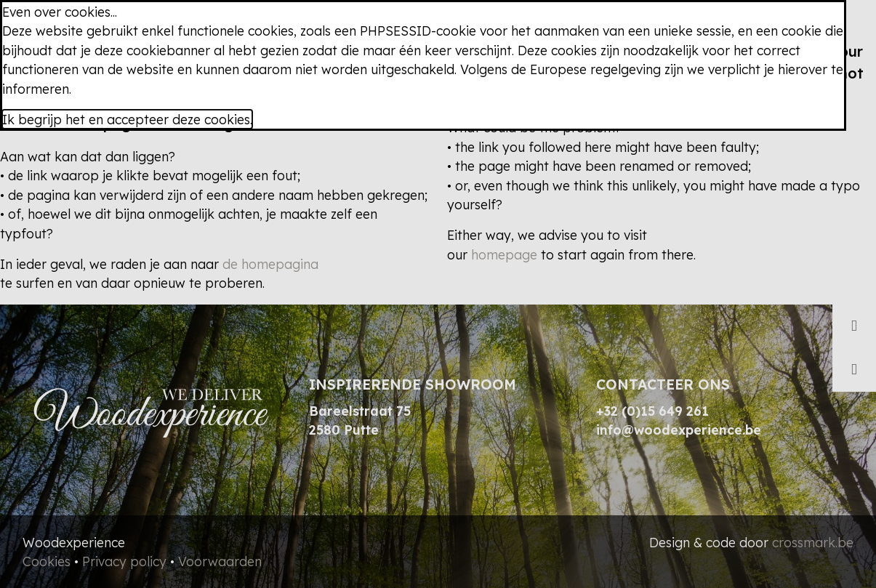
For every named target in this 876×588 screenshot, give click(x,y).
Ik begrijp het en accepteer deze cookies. (127, 119)
